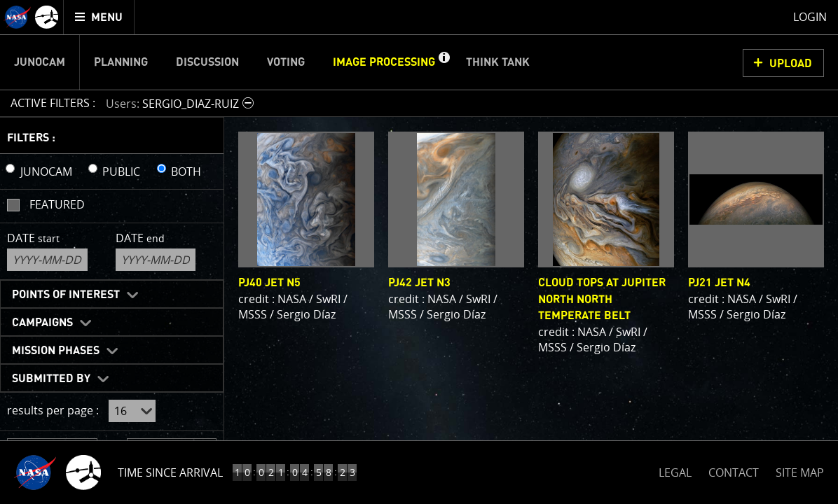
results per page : (53, 410)
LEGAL (675, 470)
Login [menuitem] (810, 17)
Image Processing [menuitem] (384, 62)
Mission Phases (56, 351)
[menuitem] (99, 17)
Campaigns (42, 323)
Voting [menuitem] (286, 62)
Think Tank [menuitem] (498, 62)
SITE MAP (800, 472)
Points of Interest (66, 295)
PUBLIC (121, 171)
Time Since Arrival (170, 472)
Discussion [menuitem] (207, 62)
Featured (57, 204)
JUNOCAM (46, 171)
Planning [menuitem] (121, 62)
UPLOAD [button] (791, 64)
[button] (444, 62)
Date (33, 238)
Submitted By (51, 379)
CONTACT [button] (734, 472)
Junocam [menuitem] (40, 62)
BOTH (186, 171)
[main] (419, 252)
